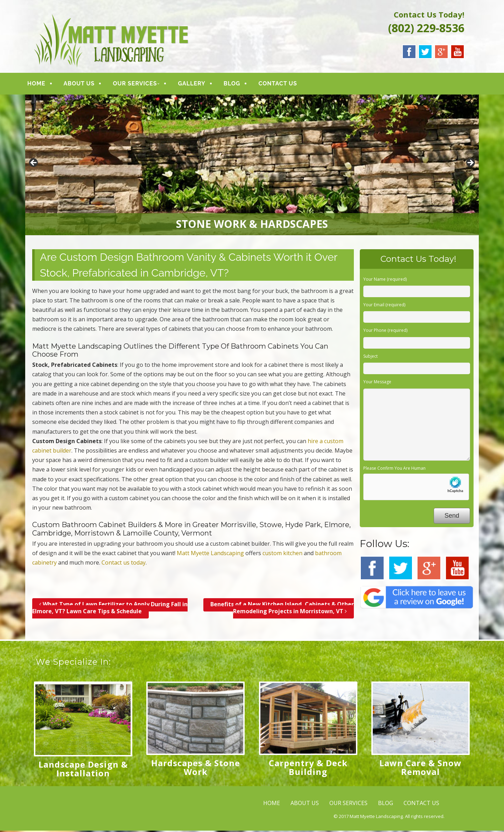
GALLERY (197, 84)
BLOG (238, 84)
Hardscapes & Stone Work (196, 769)
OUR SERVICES (140, 84)
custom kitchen (282, 555)
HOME (42, 84)
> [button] (470, 165)
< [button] (34, 165)
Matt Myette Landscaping (210, 555)
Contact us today (124, 564)
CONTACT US (283, 84)
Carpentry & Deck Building (308, 769)
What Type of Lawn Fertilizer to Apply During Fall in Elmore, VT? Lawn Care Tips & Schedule (110, 609)
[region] (252, 166)
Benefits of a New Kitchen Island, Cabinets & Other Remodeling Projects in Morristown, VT (282, 609)
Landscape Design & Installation (83, 770)
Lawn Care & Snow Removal (421, 769)
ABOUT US (85, 84)
